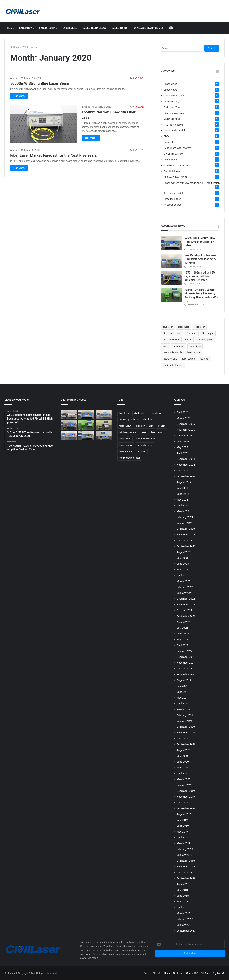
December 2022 (186, 599)
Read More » (19, 96)
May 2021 (182, 698)
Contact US (192, 973)
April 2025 (182, 453)
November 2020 (186, 733)
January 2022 (184, 651)
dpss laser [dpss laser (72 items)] (199, 327)
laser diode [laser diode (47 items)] (195, 346)
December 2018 (186, 861)
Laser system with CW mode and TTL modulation (192, 183)
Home (10, 28)
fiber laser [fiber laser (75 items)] (192, 333)
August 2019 (184, 814)
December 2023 (186, 529)
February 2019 (185, 849)
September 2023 (186, 546)
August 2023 (184, 552)
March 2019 (184, 843)
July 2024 (182, 488)
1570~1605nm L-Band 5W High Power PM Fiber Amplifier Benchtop (200, 276)
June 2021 (183, 692)
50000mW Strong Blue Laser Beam (40, 83)
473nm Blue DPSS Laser (177, 165)
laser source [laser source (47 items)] (188, 359)
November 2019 (186, 797)
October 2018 (184, 872)
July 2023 (182, 558)
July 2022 (182, 628)
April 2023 (182, 575)
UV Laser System (173, 154)
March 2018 (184, 913)
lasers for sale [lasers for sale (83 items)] (170, 359)
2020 (25, 47)
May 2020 (182, 768)
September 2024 (186, 476)
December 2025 (186, 424)
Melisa (15, 78)
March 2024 (184, 511)
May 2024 (182, 500)
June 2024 (183, 494)
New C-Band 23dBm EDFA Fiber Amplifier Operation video (200, 242)
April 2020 (182, 773)
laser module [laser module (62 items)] (194, 352)
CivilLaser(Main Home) (148, 28)
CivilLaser (178, 973)
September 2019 (186, 808)
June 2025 (183, 441)
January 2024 (184, 523)
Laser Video (70, 28)
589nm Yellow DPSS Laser (179, 177)
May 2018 (182, 901)
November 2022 (186, 604)
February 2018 (185, 919)
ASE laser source (173, 125)
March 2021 (184, 709)
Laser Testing (48, 28)
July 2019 (182, 820)
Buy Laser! (218, 973)
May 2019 (182, 832)
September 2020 (186, 744)
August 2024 (184, 482)
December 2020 (186, 727)
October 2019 (184, 802)
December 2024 (186, 459)
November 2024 (186, 465)
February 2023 (185, 587)
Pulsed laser (171, 142)
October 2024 (184, 470)
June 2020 (183, 762)
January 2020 (184, 785)
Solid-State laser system (177, 148)
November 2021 (186, 663)
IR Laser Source (173, 205)
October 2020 (184, 738)
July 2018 (182, 890)
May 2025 (182, 447)
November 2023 (186, 535)
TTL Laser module (174, 193)
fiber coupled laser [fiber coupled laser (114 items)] (172, 333)
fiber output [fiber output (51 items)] (208, 333)
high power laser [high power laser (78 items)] (171, 340)
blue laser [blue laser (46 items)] (168, 327)
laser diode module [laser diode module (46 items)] (173, 352)
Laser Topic (119, 28)
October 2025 (184, 436)
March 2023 (184, 581)
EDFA (167, 136)
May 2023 (182, 569)
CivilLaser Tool (172, 107)
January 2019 (184, 855)
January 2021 (184, 721)
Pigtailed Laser (172, 199)
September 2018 (186, 878)
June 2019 (183, 826)
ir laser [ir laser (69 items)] (188, 340)
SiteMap (205, 973)
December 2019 (186, 791)
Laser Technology (95, 28)
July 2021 (182, 686)
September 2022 (186, 616)
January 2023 (184, 593)
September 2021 (186, 674)
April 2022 (182, 645)
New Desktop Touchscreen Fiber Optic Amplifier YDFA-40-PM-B (200, 259)
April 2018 (182, 907)
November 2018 (186, 867)
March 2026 (184, 418)
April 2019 (182, 837)
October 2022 (184, 610)
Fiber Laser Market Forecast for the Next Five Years (53, 155)
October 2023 (184, 540)
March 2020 (184, 779)
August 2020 (184, 750)
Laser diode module (175, 130)
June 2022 (183, 634)
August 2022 (184, 622)
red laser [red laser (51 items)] (204, 359)
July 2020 (182, 756)
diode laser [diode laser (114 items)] (184, 327)
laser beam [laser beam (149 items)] (179, 346)
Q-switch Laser (172, 171)
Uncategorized (172, 119)
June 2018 (183, 896)
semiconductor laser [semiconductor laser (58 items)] (173, 365)
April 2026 (182, 412)
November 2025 (186, 430)
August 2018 (184, 884)
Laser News (27, 28)
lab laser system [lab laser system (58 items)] (205, 340)
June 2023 (183, 564)
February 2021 (185, 715)
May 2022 (182, 639)
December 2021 (186, 657)
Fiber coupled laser (174, 113)
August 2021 (184, 680)
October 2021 (184, 668)
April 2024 (182, 505)
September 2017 (186, 931)
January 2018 (184, 925)
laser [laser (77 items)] (165, 346)
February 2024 (185, 517)
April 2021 (182, 703)
